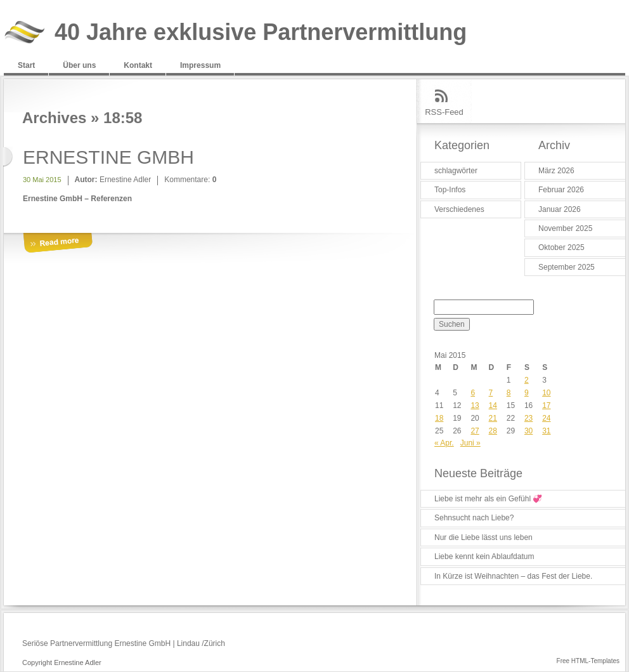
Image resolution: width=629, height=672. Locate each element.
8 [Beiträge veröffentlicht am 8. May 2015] (509, 393)
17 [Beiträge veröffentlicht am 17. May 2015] (546, 405)
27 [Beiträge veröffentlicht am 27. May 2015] (475, 431)
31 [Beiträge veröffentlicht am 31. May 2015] (546, 431)
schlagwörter (456, 171)
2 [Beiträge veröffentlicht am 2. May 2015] (527, 380)
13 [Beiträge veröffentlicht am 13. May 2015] (475, 405)
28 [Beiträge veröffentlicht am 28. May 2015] (493, 431)
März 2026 (556, 171)
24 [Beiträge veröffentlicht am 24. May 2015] (546, 418)
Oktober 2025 (561, 247)
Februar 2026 (561, 190)
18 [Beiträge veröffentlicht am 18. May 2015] (439, 418)
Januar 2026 (560, 209)
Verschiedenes (459, 209)
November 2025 (565, 228)
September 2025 (567, 267)
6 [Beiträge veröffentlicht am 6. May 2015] (473, 393)
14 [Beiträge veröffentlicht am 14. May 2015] (493, 405)
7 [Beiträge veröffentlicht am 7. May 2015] (491, 393)
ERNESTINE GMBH (108, 157)
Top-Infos (450, 190)
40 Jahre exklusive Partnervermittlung (261, 33)
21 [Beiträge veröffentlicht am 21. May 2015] (493, 418)
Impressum (200, 65)
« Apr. (444, 443)
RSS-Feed (444, 112)
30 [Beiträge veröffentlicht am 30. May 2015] (528, 431)
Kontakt (138, 65)
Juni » (470, 443)
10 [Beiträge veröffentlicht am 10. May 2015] (546, 393)
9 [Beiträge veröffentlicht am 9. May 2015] (527, 393)
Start (26, 65)
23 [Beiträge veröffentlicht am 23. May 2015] (528, 418)
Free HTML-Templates (588, 661)
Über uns (79, 65)
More (58, 243)
